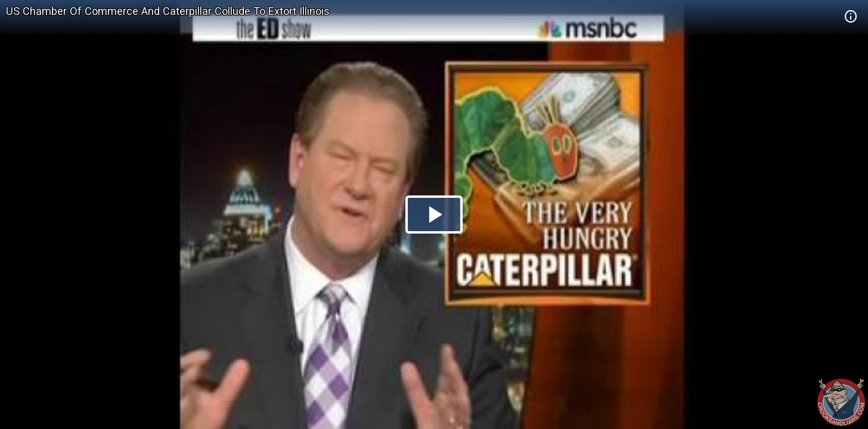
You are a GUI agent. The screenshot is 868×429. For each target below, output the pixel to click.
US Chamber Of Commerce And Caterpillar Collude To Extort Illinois (168, 11)
